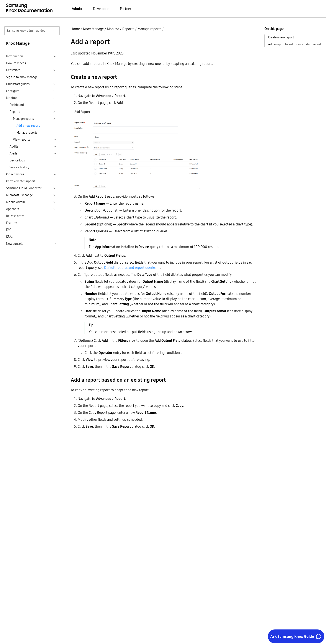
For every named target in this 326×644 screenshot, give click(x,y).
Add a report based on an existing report (295, 44)
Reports (128, 29)
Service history (19, 167)
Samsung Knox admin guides (26, 31)
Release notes (15, 216)
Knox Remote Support (21, 181)
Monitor (113, 29)
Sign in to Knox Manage (22, 77)
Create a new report (281, 37)
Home (75, 29)
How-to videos (16, 63)
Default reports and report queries (130, 268)
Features (12, 223)
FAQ (9, 230)
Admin (77, 8)
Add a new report (28, 126)
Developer (101, 9)
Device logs (17, 160)
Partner (126, 9)
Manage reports (27, 133)
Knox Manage (93, 29)
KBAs (10, 237)
